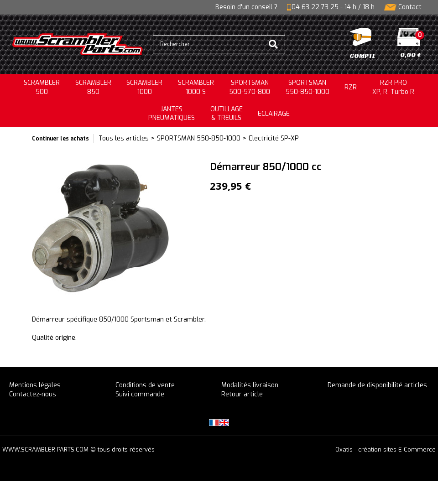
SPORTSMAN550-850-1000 (308, 87)
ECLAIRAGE (274, 114)
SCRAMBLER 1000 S (196, 87)
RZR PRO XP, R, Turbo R (393, 87)
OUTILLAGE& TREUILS (227, 114)
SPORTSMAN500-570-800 (250, 87)
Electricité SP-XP (274, 138)
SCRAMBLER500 (42, 87)
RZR (351, 87)
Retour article (242, 394)
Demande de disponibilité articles (377, 385)
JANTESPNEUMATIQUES (172, 114)
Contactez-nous (33, 394)
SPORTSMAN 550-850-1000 (199, 138)
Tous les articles (124, 138)
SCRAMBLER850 (93, 87)
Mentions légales (35, 385)
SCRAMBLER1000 (144, 87)
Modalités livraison (250, 385)
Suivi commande (140, 394)
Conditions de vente (145, 385)
